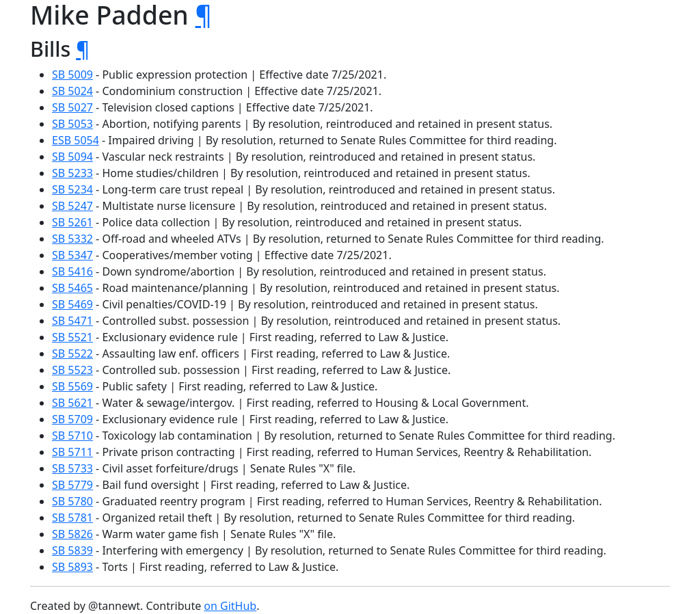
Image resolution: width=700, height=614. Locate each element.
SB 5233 (72, 173)
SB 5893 (72, 567)
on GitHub (230, 606)
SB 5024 (72, 91)
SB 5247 (72, 206)
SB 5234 (72, 189)
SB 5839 (72, 550)
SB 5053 (72, 124)
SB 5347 (72, 255)
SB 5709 (72, 419)
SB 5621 (72, 403)
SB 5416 (72, 271)
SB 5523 (72, 370)
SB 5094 (72, 157)
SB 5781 (72, 518)
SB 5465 (72, 288)
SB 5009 (72, 75)
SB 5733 (72, 468)
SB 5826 (72, 534)
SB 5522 (72, 353)
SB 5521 (72, 337)
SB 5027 (72, 107)
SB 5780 (72, 501)
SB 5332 (72, 239)
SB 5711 (72, 452)
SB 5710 (72, 436)
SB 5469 (72, 304)
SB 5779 (72, 485)
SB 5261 (72, 222)
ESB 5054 (76, 140)
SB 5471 (72, 321)
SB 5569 (72, 386)
